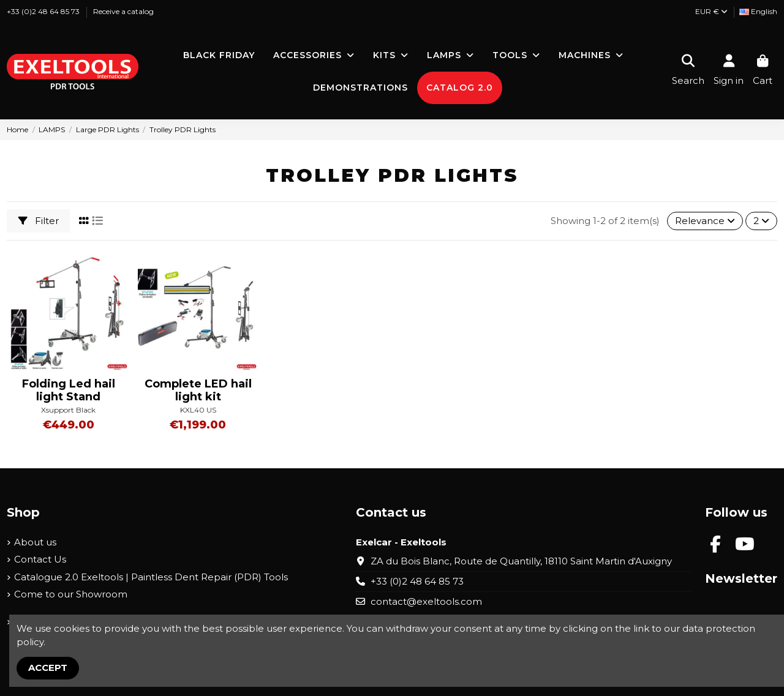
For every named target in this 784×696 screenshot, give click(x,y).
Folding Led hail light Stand (69, 391)
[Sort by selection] (705, 221)
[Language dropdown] (758, 12)
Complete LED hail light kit (198, 391)
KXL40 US (198, 410)
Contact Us (40, 559)
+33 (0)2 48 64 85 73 (44, 11)
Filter (39, 221)
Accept (48, 668)
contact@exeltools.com (426, 601)
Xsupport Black (68, 410)
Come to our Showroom (71, 594)
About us (35, 542)
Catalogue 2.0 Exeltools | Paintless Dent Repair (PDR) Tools (151, 577)
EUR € (711, 11)
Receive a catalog (123, 11)
